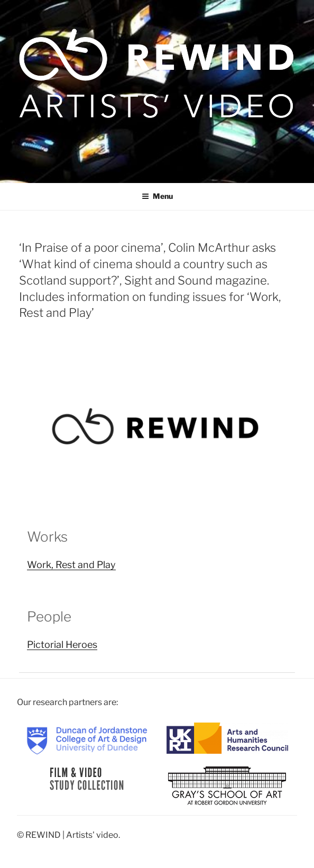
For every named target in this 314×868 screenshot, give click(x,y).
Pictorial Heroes (62, 645)
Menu (157, 196)
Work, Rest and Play (71, 565)
